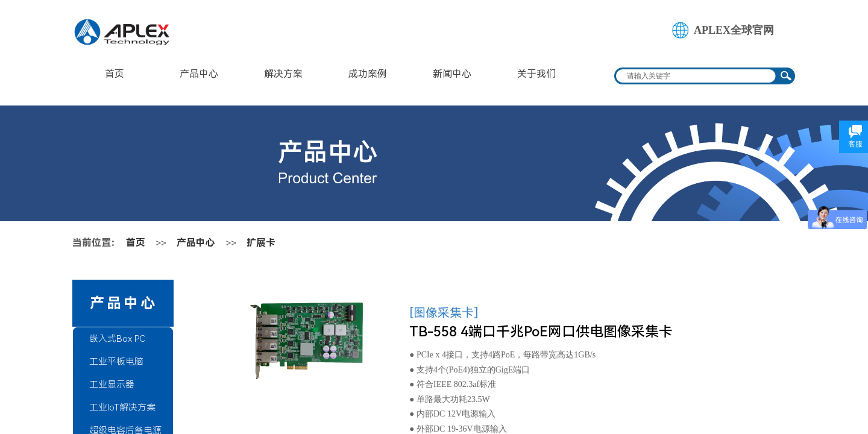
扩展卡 (261, 243)
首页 (115, 74)
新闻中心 (452, 74)
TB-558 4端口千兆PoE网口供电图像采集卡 (541, 332)
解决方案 (283, 74)
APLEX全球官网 (734, 30)
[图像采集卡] (444, 313)
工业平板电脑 (116, 362)
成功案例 (368, 74)
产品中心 (199, 74)
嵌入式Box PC (117, 339)
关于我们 (536, 74)
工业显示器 (112, 385)
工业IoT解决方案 (122, 407)
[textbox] (697, 76)
